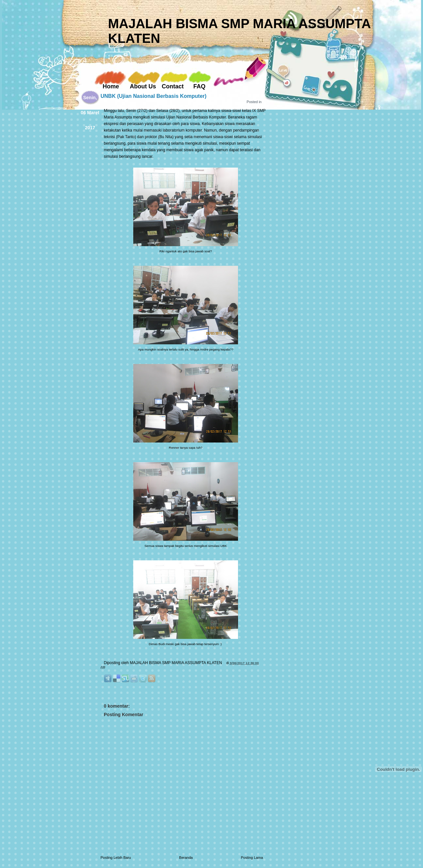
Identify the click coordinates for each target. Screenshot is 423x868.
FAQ (199, 86)
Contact (173, 86)
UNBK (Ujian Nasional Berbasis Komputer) (154, 96)
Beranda (186, 858)
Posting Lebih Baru (116, 858)
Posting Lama (252, 858)
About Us (143, 86)
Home (111, 86)
